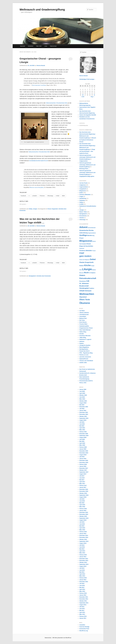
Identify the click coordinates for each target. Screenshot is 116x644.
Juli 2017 (82, 476)
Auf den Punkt (83, 183)
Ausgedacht (83, 189)
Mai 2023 (82, 405)
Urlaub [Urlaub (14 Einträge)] (82, 291)
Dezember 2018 (84, 460)
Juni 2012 (82, 586)
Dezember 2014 (84, 535)
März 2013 (82, 576)
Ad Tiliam (82, 311)
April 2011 (82, 612)
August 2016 (83, 497)
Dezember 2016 (84, 489)
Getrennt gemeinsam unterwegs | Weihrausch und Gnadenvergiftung (87, 157)
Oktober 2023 (83, 401)
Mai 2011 (82, 610)
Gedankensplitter (84, 326)
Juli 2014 (82, 545)
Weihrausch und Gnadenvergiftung (42, 10)
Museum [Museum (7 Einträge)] (82, 273)
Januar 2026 (83, 389)
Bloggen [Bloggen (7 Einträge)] (82, 238)
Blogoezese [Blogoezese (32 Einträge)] (86, 241)
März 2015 (82, 530)
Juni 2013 (82, 570)
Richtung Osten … (85, 169)
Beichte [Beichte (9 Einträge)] (90, 235)
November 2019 (84, 453)
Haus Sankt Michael (85, 330)
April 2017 (82, 482)
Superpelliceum (84, 359)
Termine (82, 218)
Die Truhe (82, 320)
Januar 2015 (83, 534)
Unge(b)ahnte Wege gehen (87, 176)
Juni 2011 (82, 609)
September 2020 (84, 436)
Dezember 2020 (84, 434)
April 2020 (82, 443)
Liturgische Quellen (85, 345)
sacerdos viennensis (85, 357)
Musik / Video (83, 212)
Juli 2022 (82, 409)
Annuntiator (83, 316)
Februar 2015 (83, 532)
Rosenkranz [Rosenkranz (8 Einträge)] (83, 281)
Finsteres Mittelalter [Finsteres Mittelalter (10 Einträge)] (86, 251)
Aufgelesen (83, 185)
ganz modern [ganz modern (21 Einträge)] (85, 256)
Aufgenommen (84, 161)
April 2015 (82, 528)
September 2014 (84, 541)
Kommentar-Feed (84, 629)
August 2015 (83, 520)
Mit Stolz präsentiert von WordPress (62, 638)
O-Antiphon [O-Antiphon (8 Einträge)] (92, 273)
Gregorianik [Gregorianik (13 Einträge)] (89, 262)
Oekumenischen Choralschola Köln (57, 103)
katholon (82, 341)
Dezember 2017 (84, 468)
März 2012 (82, 591)
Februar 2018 (83, 464)
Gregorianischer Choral (86, 328)
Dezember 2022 (84, 407)
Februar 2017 (83, 486)
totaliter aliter (83, 363)
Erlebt (81, 193)
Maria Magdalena (84, 347)
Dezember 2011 (84, 597)
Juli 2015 (82, 522)
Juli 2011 (82, 607)
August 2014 (83, 543)
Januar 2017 (83, 487)
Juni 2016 (82, 501)
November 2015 (84, 514)
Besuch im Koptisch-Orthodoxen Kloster (88, 140)
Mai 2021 (82, 426)
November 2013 (84, 560)
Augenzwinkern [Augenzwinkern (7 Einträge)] (92, 233)
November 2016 (84, 491)
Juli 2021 (82, 422)
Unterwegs (82, 220)
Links (46, 46)
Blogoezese (83, 191)
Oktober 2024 (83, 395)
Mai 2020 (82, 441)
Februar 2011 (83, 616)
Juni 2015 (82, 524)
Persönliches (83, 216)
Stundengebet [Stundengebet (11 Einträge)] (84, 288)
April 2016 (82, 505)
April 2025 (82, 393)
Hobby (31, 209)
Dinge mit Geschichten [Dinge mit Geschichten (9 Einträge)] (86, 246)
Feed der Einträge (84, 627)
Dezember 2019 (84, 451)
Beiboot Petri (83, 318)
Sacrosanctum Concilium (39, 85)
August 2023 (83, 403)
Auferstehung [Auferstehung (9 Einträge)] (83, 233)
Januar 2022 (83, 411)
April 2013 (82, 574)
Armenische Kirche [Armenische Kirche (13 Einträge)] (86, 230)
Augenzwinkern (84, 187)
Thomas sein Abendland (86, 361)
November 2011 (84, 599)
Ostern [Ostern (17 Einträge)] (82, 275)
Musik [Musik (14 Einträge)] (86, 273)
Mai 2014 (82, 549)
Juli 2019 (82, 457)
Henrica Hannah (41, 66)
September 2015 (84, 518)
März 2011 (82, 614)
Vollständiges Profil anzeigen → (88, 79)
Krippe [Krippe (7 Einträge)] (93, 266)
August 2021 (83, 420)
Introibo (82, 334)
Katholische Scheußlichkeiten (88, 206)
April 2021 (82, 428)
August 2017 (83, 474)
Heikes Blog (83, 332)
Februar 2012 (83, 593)
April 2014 (82, 551)
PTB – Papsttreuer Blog (86, 353)
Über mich (39, 46)
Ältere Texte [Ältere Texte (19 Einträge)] (85, 300)
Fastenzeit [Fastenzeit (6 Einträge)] (82, 248)
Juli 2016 (82, 499)
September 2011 (84, 603)
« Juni (83, 97)
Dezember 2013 (84, 559)
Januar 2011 (83, 618)
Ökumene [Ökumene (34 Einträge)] (85, 303)
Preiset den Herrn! (85, 351)
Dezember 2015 (84, 512)
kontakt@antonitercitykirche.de (39, 161)
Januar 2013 (83, 580)
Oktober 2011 (83, 601)
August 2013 (83, 566)
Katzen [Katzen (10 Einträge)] (82, 266)
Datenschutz (53, 46)
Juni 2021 (82, 424)
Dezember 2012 (84, 582)
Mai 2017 (82, 480)
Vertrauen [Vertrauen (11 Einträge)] (88, 291)
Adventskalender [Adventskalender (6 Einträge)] (92, 228)
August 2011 (83, 605)
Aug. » (92, 97)
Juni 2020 (82, 439)
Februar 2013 (83, 578)
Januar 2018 (83, 466)
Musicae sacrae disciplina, (37, 187)
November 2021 (84, 414)
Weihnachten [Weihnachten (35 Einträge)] (87, 294)
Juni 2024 (82, 397)
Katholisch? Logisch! (85, 339)
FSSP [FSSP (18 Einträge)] (82, 253)
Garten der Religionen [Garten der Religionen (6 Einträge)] (84, 260)
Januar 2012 (83, 595)
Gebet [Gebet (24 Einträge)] (93, 259)
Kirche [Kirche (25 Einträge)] (87, 265)
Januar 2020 (83, 449)
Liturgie (35, 209)
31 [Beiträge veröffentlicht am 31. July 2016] (94, 95)
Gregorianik (55, 209)
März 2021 (82, 430)
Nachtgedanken (84, 349)
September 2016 (84, 495)
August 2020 (83, 437)
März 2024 (82, 399)
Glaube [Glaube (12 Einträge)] (82, 262)
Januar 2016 (83, 511)
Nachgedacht (32, 276)
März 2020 (82, 445)
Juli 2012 (82, 584)
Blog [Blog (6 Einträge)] (93, 236)
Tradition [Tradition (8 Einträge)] (92, 288)
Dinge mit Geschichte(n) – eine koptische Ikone (87, 151)
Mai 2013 (82, 572)
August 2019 (83, 455)
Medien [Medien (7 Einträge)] (94, 270)
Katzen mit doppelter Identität (88, 115)
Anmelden (82, 625)
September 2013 (84, 564)
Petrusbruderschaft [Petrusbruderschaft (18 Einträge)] (88, 278)
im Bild (81, 204)
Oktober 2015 (83, 516)
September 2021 (84, 418)
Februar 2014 (83, 555)
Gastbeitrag (83, 198)
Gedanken (31, 46)
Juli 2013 (82, 568)
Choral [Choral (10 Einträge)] (88, 244)
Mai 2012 (82, 587)
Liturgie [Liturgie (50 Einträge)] (87, 269)
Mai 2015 (82, 526)
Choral (49, 209)
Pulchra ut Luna (84, 355)
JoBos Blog (83, 338)
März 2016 (82, 507)
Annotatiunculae (84, 314)
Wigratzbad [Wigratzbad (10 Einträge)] (83, 297)
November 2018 (84, 462)
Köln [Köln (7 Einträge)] (81, 270)
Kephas (82, 343)
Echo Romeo (83, 322)
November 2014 (84, 537)
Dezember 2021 (84, 412)
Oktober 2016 (83, 493)
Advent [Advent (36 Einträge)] (83, 227)
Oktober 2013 (83, 562)
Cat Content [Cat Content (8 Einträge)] (83, 244)
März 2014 (82, 553)
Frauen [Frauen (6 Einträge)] (94, 251)
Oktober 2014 (83, 539)
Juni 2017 (82, 478)
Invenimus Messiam (85, 336)
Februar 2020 (83, 447)
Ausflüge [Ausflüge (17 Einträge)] (83, 235)
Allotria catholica (84, 313)
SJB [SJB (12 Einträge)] (88, 281)
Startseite (23, 46)
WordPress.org (84, 631)
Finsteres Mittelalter (85, 195)
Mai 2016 (82, 503)
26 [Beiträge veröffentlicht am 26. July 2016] (83, 95)
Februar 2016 (83, 509)
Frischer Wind (83, 324)
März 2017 (82, 484)
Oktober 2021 (83, 416)
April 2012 (82, 589)
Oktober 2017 (83, 470)
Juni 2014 (82, 547)
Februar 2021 (83, 432)
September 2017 (84, 472)
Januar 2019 (83, 459)
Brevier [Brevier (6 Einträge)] (94, 241)
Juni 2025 (82, 391)
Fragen (81, 196)
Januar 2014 (83, 557)
